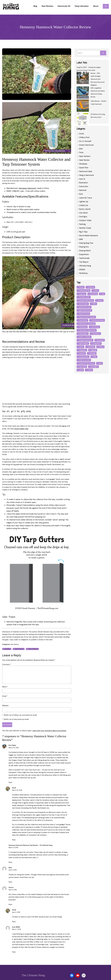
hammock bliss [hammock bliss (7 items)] (97, 317)
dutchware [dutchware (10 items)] (83, 304)
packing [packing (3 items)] (91, 343)
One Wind (83, 213)
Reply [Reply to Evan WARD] (14, 939)
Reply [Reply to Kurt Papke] (10, 772)
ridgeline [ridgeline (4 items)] (82, 347)
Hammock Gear (86, 171)
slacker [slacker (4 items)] (82, 350)
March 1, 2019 (17, 917)
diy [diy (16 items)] (102, 294)
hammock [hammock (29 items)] (83, 317)
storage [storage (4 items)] (92, 350)
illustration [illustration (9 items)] (83, 330)
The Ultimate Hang (33, 963)
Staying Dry (84, 247)
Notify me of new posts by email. (16, 709)
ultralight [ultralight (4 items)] (93, 363)
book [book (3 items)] (95, 291)
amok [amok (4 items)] (81, 287)
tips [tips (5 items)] (99, 360)
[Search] (103, 53)
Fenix (81, 152)
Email (5, 685)
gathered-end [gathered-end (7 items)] (84, 307)
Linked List (83, 205)
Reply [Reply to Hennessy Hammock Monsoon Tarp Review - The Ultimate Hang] (10, 852)
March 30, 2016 (14, 738)
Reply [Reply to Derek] (14, 830)
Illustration (83, 183)
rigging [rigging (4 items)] (93, 347)
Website (5, 695)
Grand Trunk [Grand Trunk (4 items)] (100, 310)
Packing (82, 224)
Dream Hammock (86, 145)
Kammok (83, 190)
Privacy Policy (61, 972)
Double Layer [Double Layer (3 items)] (84, 297)
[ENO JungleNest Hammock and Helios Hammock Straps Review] (83, 93)
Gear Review (15, 634)
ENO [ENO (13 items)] (94, 304)
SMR (81, 239)
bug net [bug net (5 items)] (82, 294)
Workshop (83, 273)
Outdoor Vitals (85, 220)
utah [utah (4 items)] (103, 363)
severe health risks (21, 423)
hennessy (7, 638)
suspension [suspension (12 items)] (84, 353)
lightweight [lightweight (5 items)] (83, 340)
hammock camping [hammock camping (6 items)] (87, 320)
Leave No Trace (86, 198)
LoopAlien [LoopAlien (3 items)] (96, 340)
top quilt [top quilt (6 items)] (82, 363)
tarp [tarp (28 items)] (94, 353)
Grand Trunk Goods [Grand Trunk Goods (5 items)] (87, 314)
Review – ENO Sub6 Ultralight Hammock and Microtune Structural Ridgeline (97, 79)
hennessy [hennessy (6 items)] (95, 324)
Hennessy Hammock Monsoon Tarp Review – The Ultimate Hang (30, 835)
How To (82, 179)
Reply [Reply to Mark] (10, 872)
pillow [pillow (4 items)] (100, 343)
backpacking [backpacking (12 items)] (84, 291)
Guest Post (84, 168)
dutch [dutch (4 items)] (99, 300)
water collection (32, 638)
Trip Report (84, 262)
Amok (81, 134)
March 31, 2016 (14, 838)
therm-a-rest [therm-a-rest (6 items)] (84, 357)
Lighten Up (84, 201)
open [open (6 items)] (81, 343)
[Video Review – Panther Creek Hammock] (83, 106)
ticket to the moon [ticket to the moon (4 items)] (86, 360)
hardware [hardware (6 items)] (83, 324)
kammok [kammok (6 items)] (100, 337)
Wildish (82, 269)
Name (5, 676)
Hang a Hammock (86, 175)
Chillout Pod (84, 137)
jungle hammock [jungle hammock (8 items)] (86, 337)
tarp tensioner (19, 638)
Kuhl (81, 194)
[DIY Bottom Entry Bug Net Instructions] (83, 119)
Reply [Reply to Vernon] (10, 892)
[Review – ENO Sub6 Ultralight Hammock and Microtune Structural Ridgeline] (83, 78)
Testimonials (84, 258)
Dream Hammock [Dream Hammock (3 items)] (86, 300)
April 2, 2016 (13, 860)
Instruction (83, 186)
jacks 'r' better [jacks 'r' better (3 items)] (85, 334)
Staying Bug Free (86, 243)
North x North (85, 209)
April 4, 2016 (13, 880)
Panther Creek (85, 228)
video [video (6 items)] (81, 367)
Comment (6, 654)
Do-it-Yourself (85, 141)
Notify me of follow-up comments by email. (20, 704)
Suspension (84, 254)
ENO (81, 149)
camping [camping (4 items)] (93, 294)
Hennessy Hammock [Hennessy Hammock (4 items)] (87, 327)
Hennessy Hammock (27, 185)
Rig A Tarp (83, 232)
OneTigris (83, 217)
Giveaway (83, 164)
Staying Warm (85, 250)
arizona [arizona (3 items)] (91, 287)
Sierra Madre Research (89, 235)
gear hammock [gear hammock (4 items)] (85, 310)
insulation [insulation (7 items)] (95, 330)
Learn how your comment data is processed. (47, 721)
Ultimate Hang (85, 266)
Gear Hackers (85, 156)
